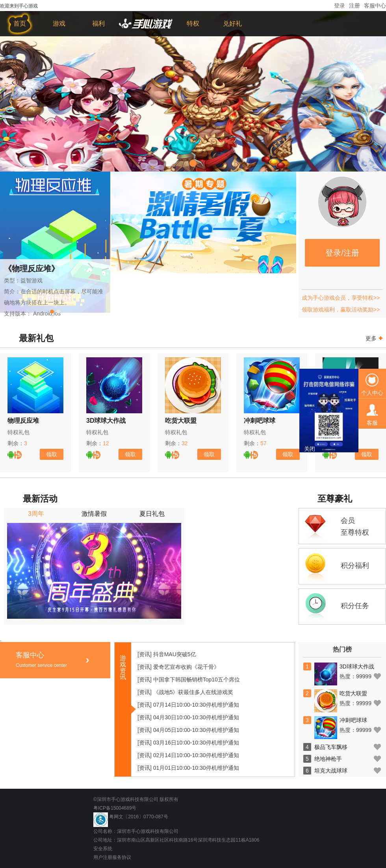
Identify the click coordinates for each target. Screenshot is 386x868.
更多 (375, 338)
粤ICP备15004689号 (115, 808)
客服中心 (375, 6)
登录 (340, 6)
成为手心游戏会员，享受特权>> (341, 298)
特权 (193, 23)
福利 (98, 23)
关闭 (310, 449)
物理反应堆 (23, 421)
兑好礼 (232, 23)
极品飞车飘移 (331, 747)
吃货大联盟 (181, 421)
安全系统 (103, 849)
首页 (20, 23)
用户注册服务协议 (112, 857)
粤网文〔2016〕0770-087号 (138, 817)
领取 (52, 454)
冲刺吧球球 (260, 421)
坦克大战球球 (331, 771)
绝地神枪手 (328, 759)
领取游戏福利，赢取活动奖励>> (341, 310)
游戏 (59, 23)
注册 (354, 6)
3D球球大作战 (106, 421)
